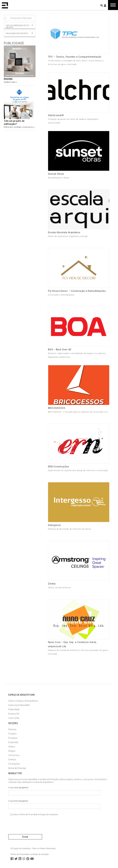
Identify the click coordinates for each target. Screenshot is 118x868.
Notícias (12, 729)
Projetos (12, 734)
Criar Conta (14, 718)
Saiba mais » (10, 82)
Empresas (13, 742)
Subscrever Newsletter (19, 705)
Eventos (12, 760)
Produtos (13, 738)
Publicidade (14, 709)
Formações (14, 764)
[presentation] (32, 826)
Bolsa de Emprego (17, 768)
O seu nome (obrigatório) (54, 791)
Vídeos (12, 747)
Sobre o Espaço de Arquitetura (23, 701)
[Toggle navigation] (113, 5)
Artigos (12, 751)
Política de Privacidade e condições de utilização (30, 854)
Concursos (14, 755)
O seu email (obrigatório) (54, 804)
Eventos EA (14, 714)
